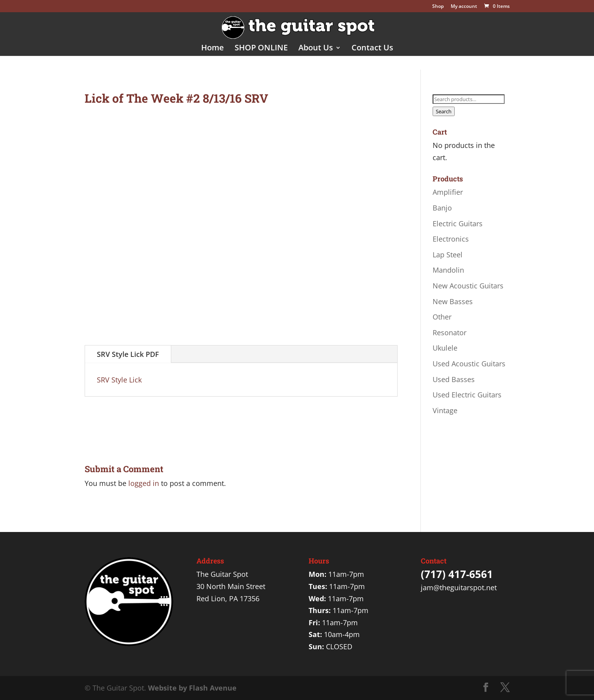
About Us (316, 49)
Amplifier (448, 192)
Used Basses (454, 379)
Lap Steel (448, 255)
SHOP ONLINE (261, 49)
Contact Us (372, 49)
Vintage (445, 410)
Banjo (442, 208)
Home (213, 49)
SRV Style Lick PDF (128, 354)
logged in (144, 483)
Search (444, 111)
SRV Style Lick (119, 380)
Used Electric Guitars (467, 395)
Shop (438, 7)
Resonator (450, 332)
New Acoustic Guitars (468, 286)
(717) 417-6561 (457, 574)
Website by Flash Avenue (192, 688)
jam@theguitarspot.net (459, 587)
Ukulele (445, 348)
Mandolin (448, 270)
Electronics (451, 239)
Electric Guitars (458, 223)
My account (464, 7)
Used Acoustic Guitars (469, 364)
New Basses (453, 301)
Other (442, 317)
